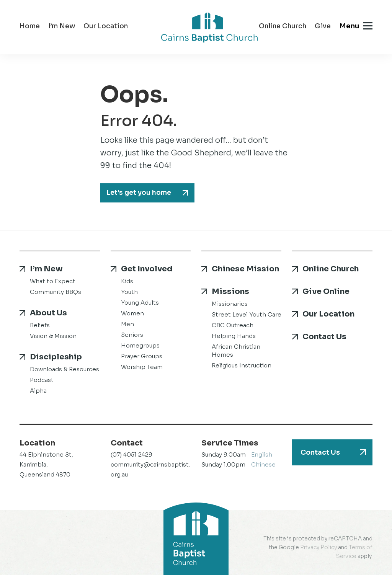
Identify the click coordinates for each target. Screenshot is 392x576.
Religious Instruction (242, 366)
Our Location (106, 27)
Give (323, 27)
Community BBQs (56, 293)
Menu (349, 26)
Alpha (38, 391)
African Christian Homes (236, 351)
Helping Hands (234, 337)
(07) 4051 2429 (131, 455)
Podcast (42, 381)
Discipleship (56, 358)
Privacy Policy (318, 548)
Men (127, 325)
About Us (48, 314)
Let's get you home (140, 193)
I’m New (62, 27)
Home (30, 27)
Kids (127, 282)
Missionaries (230, 304)
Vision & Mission (53, 337)
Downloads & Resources (65, 370)
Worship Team (142, 368)
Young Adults (140, 303)
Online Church (283, 27)
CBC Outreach (233, 326)
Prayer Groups (142, 357)
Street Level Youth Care (247, 315)
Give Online (326, 292)
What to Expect (53, 282)
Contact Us (324, 337)
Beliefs (40, 326)
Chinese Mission (245, 270)
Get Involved (147, 270)
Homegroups (140, 346)
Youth (129, 293)
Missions (230, 292)
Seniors (132, 335)
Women (132, 314)
